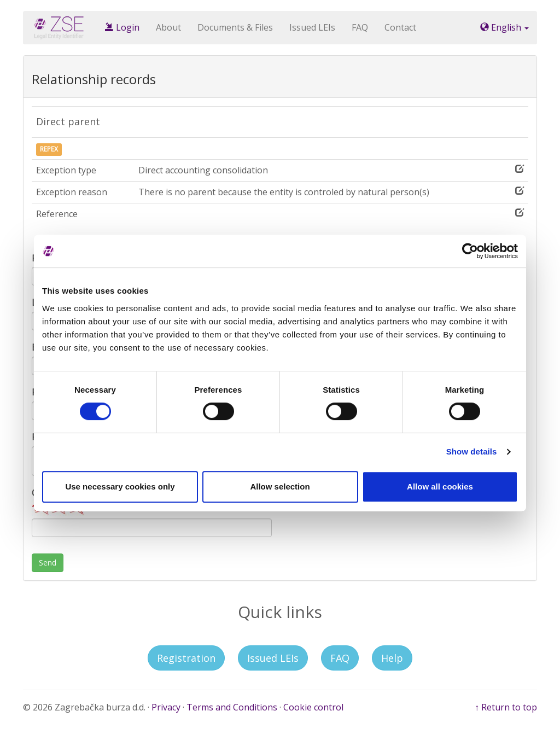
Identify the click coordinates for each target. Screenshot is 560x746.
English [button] (504, 27)
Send (48, 563)
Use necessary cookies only (120, 486)
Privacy (166, 707)
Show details (472, 451)
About (168, 27)
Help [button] (392, 658)
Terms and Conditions (232, 707)
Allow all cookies (440, 486)
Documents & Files (235, 27)
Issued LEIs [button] (273, 658)
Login (122, 27)
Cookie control (313, 707)
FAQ (360, 27)
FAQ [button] (340, 658)
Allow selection (280, 486)
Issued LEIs (312, 27)
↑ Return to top (506, 707)
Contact (400, 27)
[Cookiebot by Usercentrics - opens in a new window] (470, 251)
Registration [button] (186, 658)
